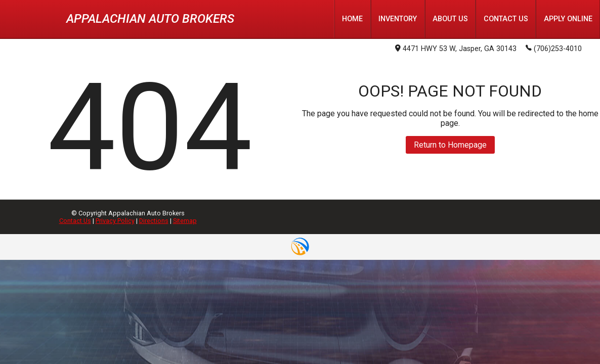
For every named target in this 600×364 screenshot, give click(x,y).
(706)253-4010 (554, 48)
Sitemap (185, 221)
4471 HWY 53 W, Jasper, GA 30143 (456, 49)
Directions (154, 221)
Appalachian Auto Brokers (150, 19)
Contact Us (75, 221)
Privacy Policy (115, 221)
